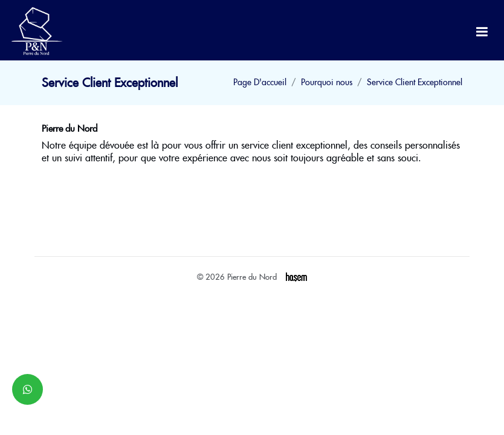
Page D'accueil (260, 82)
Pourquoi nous (327, 82)
